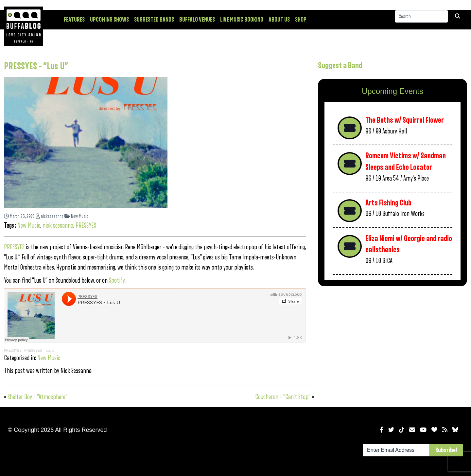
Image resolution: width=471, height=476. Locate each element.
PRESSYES (86, 226)
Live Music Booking (242, 20)
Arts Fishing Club (388, 203)
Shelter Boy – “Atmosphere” (37, 397)
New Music (76, 216)
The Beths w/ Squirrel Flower (405, 120)
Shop (301, 20)
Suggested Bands (154, 20)
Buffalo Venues (197, 20)
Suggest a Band (340, 65)
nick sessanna (58, 226)
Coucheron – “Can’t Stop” (283, 397)
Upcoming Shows (109, 20)
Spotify (117, 281)
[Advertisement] (392, 343)
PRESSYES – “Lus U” (36, 66)
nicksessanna (50, 216)
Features (74, 20)
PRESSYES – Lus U (39, 351)
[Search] (421, 19)
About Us (279, 20)
